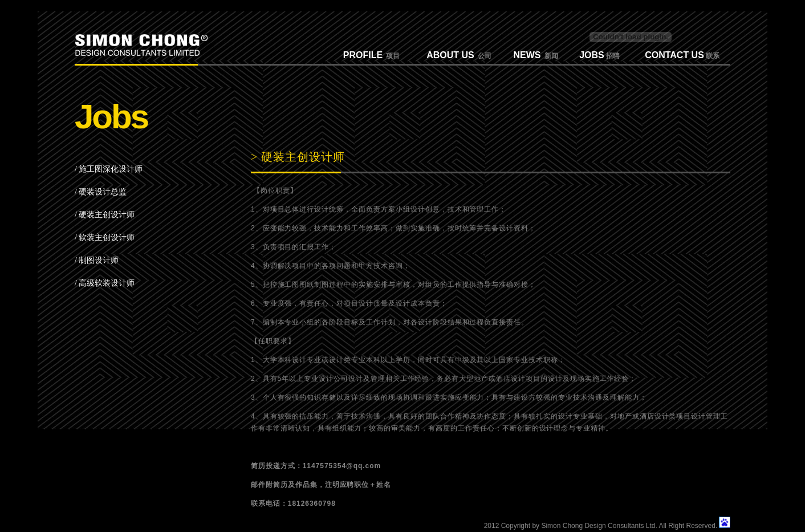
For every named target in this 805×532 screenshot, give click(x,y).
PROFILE (363, 55)
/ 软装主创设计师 (105, 237)
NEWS (527, 55)
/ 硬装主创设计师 (105, 215)
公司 (483, 56)
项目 (391, 56)
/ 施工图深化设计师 (109, 169)
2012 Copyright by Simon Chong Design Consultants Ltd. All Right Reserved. (601, 526)
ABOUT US (450, 55)
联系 (712, 56)
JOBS (592, 55)
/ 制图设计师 (97, 260)
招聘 (612, 56)
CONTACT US (674, 55)
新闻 (550, 56)
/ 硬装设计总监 (101, 192)
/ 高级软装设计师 (105, 283)
